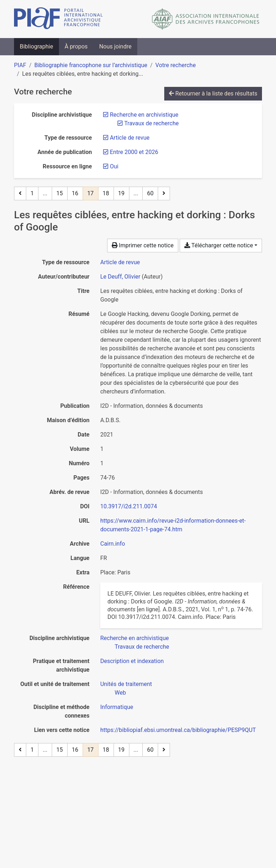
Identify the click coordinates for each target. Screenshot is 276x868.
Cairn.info (113, 544)
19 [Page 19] (121, 193)
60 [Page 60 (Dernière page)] (150, 193)
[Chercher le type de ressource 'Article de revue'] (120, 262)
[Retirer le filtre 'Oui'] (114, 166)
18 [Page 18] (106, 193)
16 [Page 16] (75, 193)
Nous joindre (115, 46)
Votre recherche (175, 65)
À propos (76, 46)
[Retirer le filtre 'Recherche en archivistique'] (144, 115)
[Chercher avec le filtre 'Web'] (120, 693)
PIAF (20, 65)
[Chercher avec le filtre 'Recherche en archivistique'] (135, 638)
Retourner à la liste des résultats (213, 94)
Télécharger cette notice (219, 245)
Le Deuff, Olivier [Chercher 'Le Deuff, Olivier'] (120, 277)
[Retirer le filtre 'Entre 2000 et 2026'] (134, 152)
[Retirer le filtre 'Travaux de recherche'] (152, 123)
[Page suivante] (164, 193)
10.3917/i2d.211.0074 (129, 506)
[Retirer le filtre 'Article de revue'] (130, 138)
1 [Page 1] (32, 193)
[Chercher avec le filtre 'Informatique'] (117, 707)
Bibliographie (36, 46)
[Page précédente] (20, 193)
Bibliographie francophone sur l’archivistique (91, 65)
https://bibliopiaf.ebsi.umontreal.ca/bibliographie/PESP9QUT (178, 730)
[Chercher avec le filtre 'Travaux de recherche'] (142, 647)
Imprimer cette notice (143, 245)
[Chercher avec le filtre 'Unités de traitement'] (126, 684)
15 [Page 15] (60, 193)
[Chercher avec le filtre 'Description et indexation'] (132, 661)
